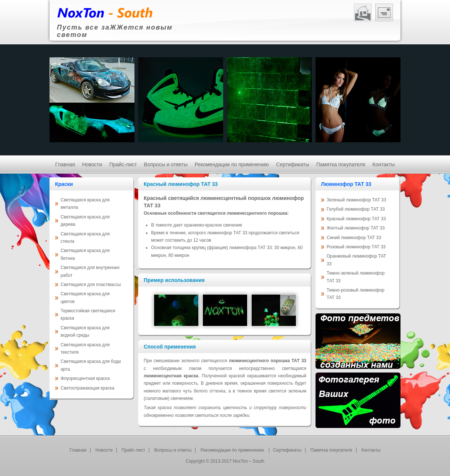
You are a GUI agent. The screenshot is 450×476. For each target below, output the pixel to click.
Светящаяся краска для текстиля (85, 348)
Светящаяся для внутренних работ (90, 271)
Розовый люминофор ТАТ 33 (356, 247)
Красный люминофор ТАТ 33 (356, 219)
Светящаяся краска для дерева (85, 221)
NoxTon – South (248, 461)
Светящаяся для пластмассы (91, 285)
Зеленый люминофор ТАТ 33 (356, 200)
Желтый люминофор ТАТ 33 (356, 228)
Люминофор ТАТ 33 (346, 184)
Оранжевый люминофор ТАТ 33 (356, 260)
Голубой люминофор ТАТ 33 (356, 209)
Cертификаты (292, 164)
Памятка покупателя (341, 164)
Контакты (383, 164)
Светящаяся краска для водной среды (85, 331)
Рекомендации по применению (233, 164)
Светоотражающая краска (87, 388)
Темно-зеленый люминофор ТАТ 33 (356, 277)
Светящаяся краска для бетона (85, 254)
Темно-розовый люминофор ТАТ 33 (356, 294)
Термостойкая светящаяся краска (88, 314)
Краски (64, 184)
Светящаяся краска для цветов (85, 297)
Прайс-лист (123, 164)
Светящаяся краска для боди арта (91, 365)
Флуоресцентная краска (85, 378)
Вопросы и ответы (166, 164)
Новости (92, 164)
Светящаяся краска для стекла (85, 238)
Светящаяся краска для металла (85, 204)
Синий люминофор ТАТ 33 (354, 238)
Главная (65, 164)
